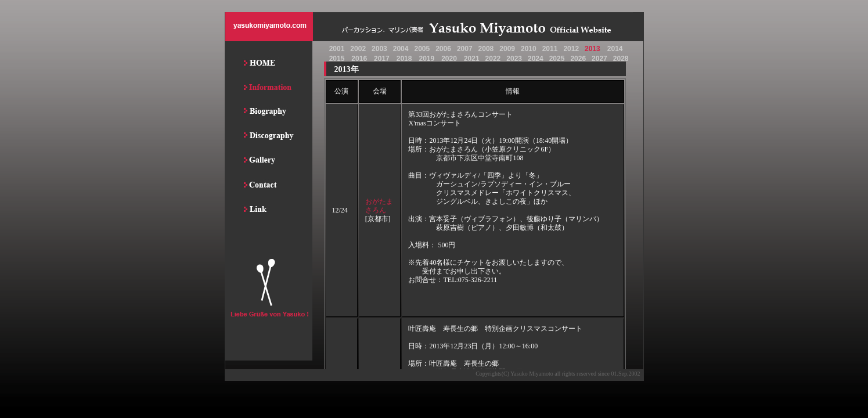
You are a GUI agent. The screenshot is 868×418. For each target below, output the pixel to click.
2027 (599, 59)
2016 (359, 59)
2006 (443, 49)
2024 (536, 59)
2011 (550, 49)
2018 (404, 59)
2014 (615, 49)
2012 (571, 49)
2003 (379, 49)
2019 (426, 59)
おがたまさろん (379, 206)
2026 (578, 59)
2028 (621, 59)
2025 (557, 59)
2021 (472, 59)
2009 (507, 49)
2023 (514, 59)
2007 (465, 49)
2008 (486, 49)
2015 (337, 59)
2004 (401, 49)
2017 (382, 59)
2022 (493, 59)
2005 (422, 49)
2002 (358, 49)
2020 (449, 59)
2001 (337, 49)
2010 (529, 49)
